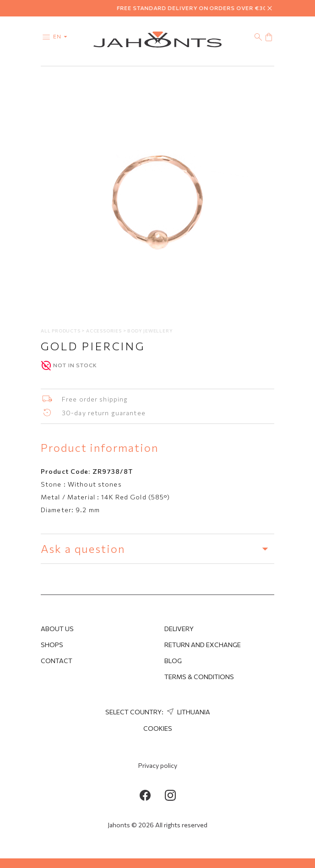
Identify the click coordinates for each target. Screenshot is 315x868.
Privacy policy (158, 765)
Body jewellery (150, 331)
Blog (173, 661)
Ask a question (157, 549)
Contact (57, 661)
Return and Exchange (203, 645)
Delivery (179, 629)
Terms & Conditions (199, 677)
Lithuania (187, 712)
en (62, 36)
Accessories (105, 331)
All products (61, 331)
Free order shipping (95, 399)
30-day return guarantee (104, 413)
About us (57, 629)
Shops (52, 645)
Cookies (158, 728)
